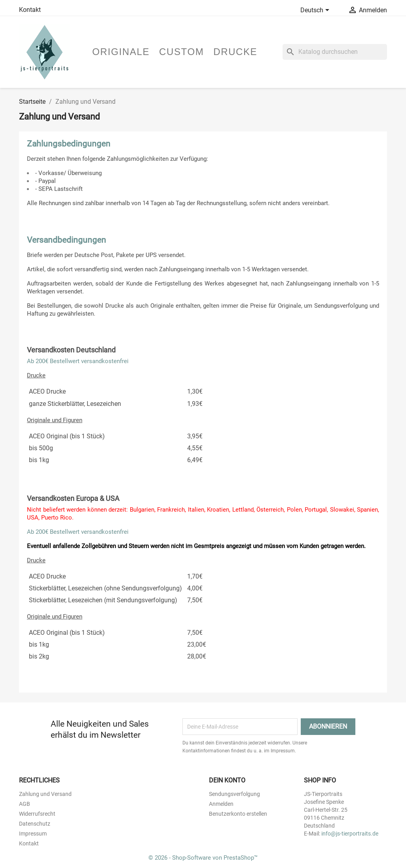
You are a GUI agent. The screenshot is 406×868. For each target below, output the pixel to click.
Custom (181, 52)
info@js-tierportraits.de (350, 834)
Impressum (33, 834)
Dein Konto (227, 780)
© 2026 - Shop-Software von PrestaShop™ (203, 858)
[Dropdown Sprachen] (316, 11)
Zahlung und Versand (45, 794)
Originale (121, 52)
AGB (25, 804)
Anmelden (221, 804)
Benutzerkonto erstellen (238, 814)
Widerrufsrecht (37, 814)
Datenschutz (35, 824)
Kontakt (30, 10)
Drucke (235, 52)
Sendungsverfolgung (234, 794)
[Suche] (335, 52)
